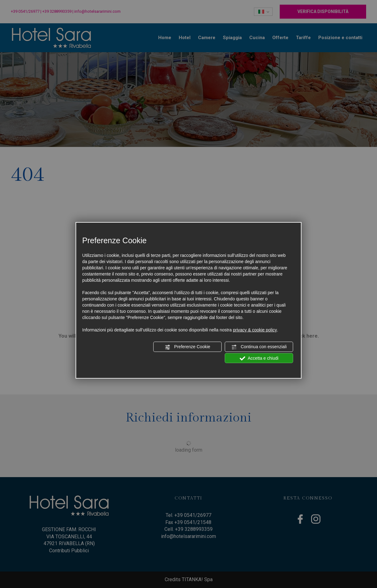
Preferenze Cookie (187, 347)
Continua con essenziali (259, 347)
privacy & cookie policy (255, 330)
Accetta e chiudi (259, 358)
